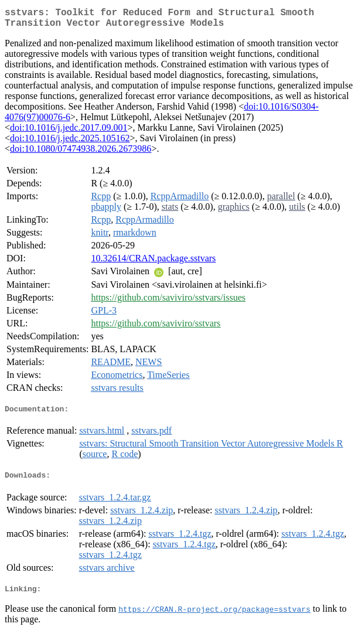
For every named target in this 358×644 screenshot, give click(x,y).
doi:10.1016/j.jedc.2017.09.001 (69, 132)
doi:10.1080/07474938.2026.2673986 (81, 153)
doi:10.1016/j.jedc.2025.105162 (70, 143)
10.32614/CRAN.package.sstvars (153, 263)
